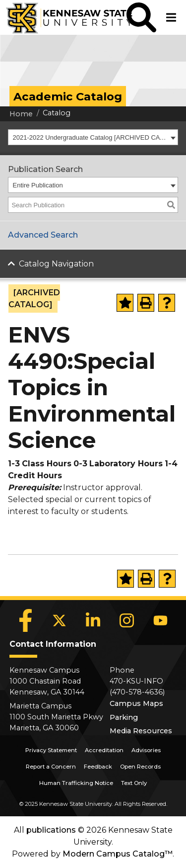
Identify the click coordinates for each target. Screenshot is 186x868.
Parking (124, 717)
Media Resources (141, 731)
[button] (141, 17)
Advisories (146, 750)
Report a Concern (51, 767)
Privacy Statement (51, 750)
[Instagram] (127, 620)
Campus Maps (136, 703)
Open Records (140, 767)
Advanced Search (43, 235)
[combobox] (93, 137)
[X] (60, 620)
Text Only (134, 783)
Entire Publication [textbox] (38, 185)
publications (51, 830)
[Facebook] (26, 620)
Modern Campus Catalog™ (118, 854)
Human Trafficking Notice (76, 783)
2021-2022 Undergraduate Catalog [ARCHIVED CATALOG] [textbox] (91, 137)
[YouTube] (161, 620)
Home (21, 114)
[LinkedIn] (93, 620)
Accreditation (104, 750)
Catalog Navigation (56, 264)
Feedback (98, 767)
